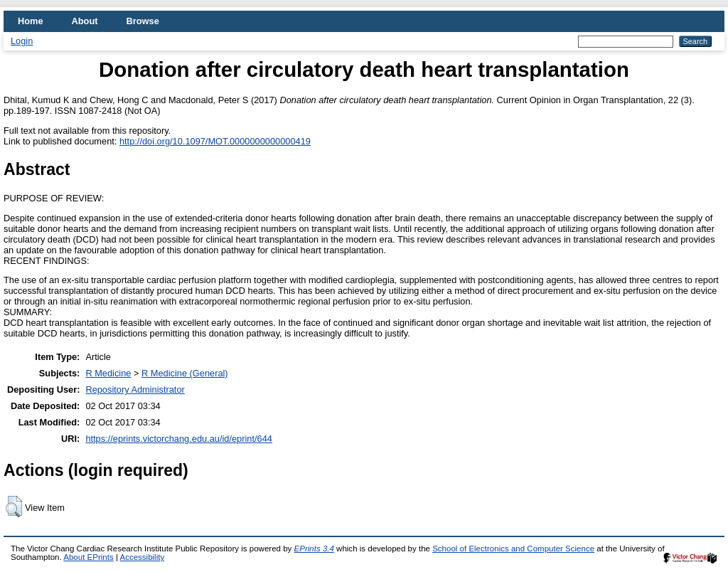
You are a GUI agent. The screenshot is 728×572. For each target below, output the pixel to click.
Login (22, 41)
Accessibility (142, 557)
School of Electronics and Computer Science (513, 549)
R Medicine (108, 373)
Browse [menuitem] (143, 21)
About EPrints (88, 557)
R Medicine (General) (185, 373)
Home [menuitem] (31, 21)
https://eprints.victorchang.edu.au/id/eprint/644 (179, 439)
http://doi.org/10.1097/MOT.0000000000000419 (215, 141)
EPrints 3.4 (314, 549)
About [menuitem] (85, 21)
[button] (14, 507)
